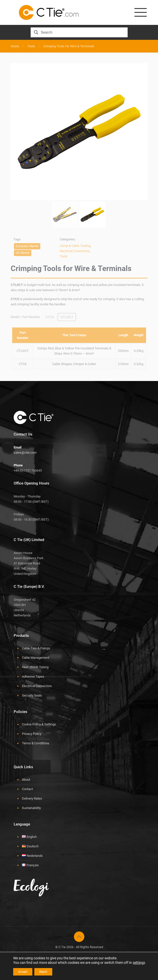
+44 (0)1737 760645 (28, 470)
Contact (27, 789)
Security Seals (32, 695)
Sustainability (31, 808)
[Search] (79, 32)
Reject (43, 972)
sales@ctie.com (25, 453)
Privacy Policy (32, 734)
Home (15, 46)
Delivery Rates (32, 798)
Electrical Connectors (37, 686)
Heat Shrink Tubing (35, 667)
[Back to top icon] (79, 937)
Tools (31, 46)
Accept (23, 972)
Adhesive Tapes (33, 677)
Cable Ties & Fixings (36, 648)
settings (139, 963)
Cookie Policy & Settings (39, 724)
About (26, 780)
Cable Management (36, 658)
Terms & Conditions (36, 743)
